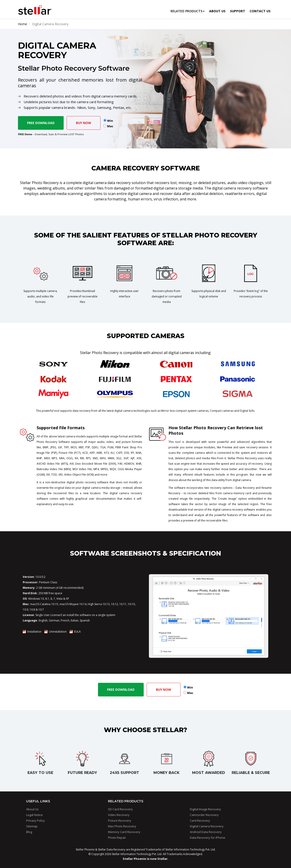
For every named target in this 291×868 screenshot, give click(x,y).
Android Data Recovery (206, 832)
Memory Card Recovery (124, 832)
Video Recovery (119, 815)
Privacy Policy (35, 821)
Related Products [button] (188, 11)
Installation (34, 632)
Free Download (41, 123)
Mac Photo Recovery (122, 826)
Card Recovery (200, 821)
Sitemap (32, 826)
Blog (29, 832)
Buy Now (84, 123)
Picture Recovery (120, 821)
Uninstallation (58, 632)
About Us (32, 809)
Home (23, 24)
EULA (77, 632)
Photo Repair (117, 838)
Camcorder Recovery (204, 815)
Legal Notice (34, 815)
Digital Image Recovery (205, 809)
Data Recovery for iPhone (208, 838)
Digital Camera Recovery (207, 826)
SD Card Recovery (120, 809)
